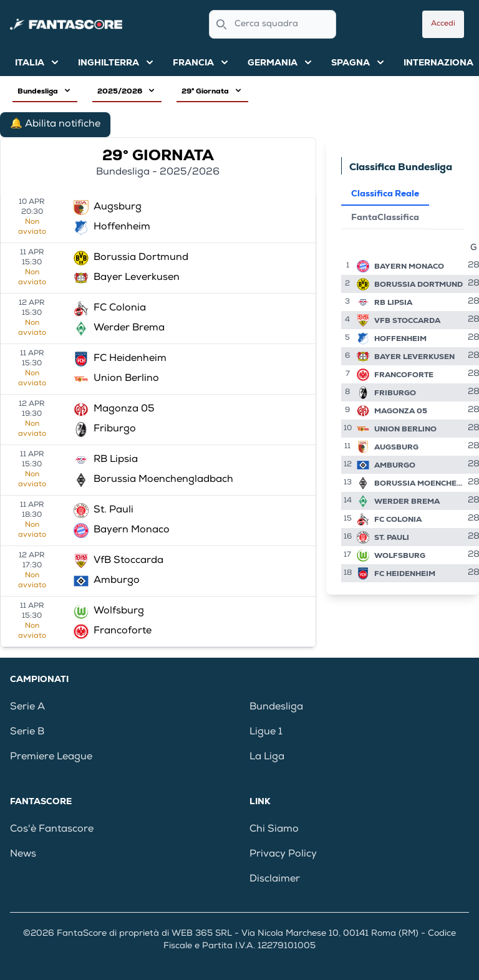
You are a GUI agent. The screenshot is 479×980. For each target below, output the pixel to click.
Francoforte (404, 375)
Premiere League (51, 757)
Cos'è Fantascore (52, 830)
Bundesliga (276, 708)
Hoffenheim (400, 339)
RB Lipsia (393, 302)
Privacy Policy (283, 855)
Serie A (27, 708)
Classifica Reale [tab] (385, 193)
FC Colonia (398, 519)
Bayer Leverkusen (414, 357)
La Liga (267, 757)
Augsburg (396, 447)
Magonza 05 (401, 411)
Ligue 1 (266, 733)
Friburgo (395, 393)
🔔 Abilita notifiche (55, 125)
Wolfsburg (400, 555)
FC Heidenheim (405, 574)
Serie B (27, 733)
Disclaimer (275, 880)
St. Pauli (392, 537)
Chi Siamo (274, 830)
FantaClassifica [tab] (385, 217)
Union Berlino (405, 429)
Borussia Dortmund (419, 284)
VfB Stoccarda (407, 320)
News (23, 855)
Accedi (443, 24)
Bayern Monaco (409, 266)
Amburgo (395, 465)
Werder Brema (407, 501)
